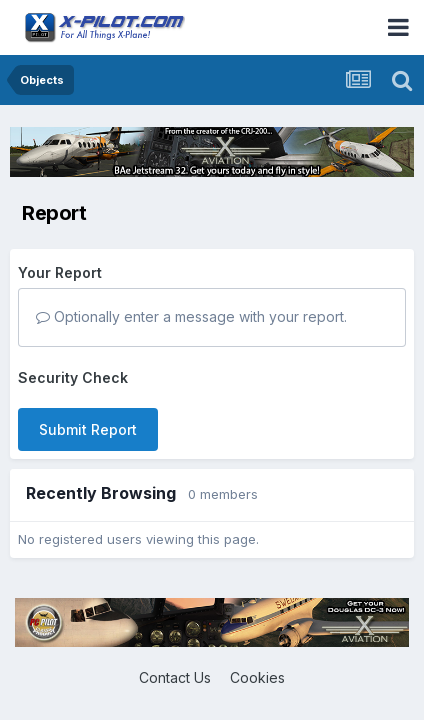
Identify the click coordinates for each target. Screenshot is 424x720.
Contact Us (175, 677)
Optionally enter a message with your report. (191, 316)
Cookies (257, 677)
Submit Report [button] (88, 429)
